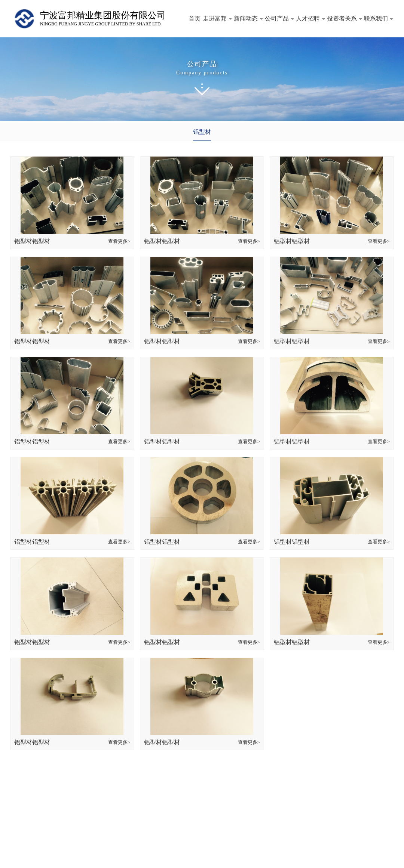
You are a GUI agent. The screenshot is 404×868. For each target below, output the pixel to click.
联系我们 (378, 18)
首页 (195, 18)
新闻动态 (248, 18)
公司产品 (279, 18)
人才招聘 (310, 18)
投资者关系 (344, 18)
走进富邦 (217, 18)
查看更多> (119, 241)
